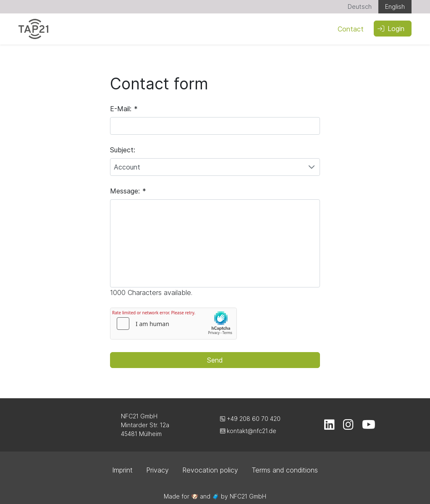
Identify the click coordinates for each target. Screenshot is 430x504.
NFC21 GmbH (248, 496)
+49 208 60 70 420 (250, 419)
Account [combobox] (127, 167)
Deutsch (360, 7)
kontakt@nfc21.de (248, 431)
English (395, 7)
